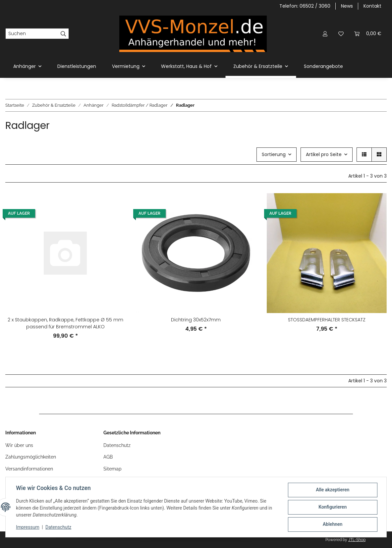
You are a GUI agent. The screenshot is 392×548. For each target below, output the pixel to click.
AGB (108, 457)
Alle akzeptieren (332, 490)
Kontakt (372, 6)
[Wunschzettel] (341, 34)
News (347, 6)
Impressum (28, 527)
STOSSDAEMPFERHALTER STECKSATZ (327, 320)
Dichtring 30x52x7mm (196, 320)
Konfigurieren (332, 507)
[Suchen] (32, 34)
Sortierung (274, 154)
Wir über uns (19, 445)
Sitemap (112, 469)
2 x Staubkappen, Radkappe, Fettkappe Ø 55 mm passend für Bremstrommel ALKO (65, 323)
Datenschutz (117, 445)
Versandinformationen (29, 469)
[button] (325, 34)
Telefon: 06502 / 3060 (305, 6)
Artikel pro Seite (324, 154)
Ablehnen (332, 524)
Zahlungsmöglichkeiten (31, 457)
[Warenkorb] (368, 34)
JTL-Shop (357, 540)
